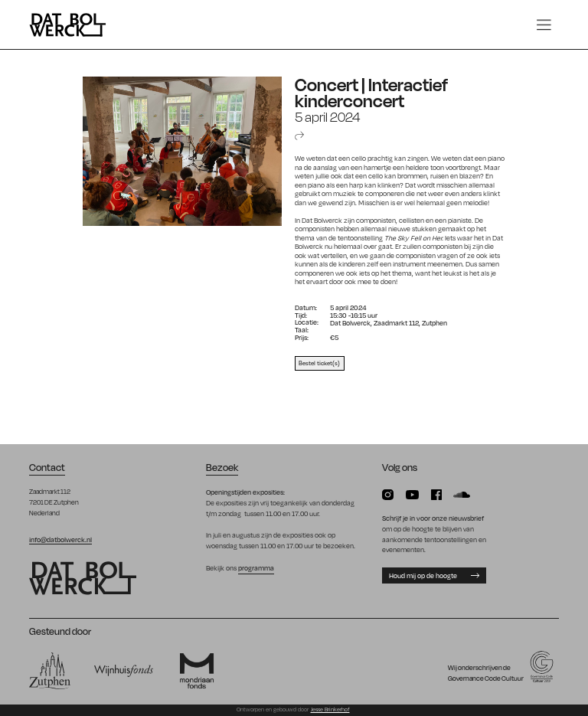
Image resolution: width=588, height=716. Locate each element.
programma (256, 567)
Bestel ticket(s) (319, 363)
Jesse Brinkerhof (330, 709)
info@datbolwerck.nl (60, 539)
